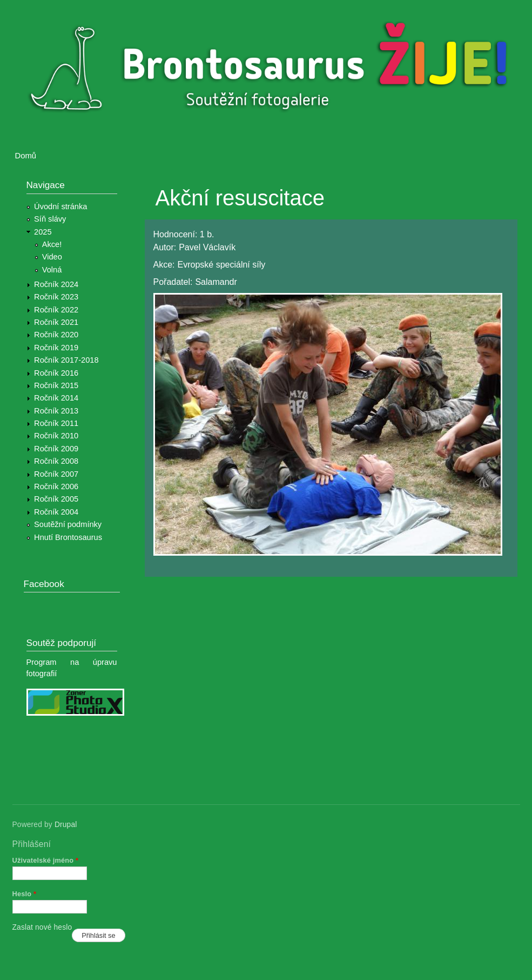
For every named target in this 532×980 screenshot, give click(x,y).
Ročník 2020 (56, 335)
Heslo (25, 894)
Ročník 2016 (56, 373)
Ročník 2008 (56, 461)
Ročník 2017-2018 (66, 360)
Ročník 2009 (56, 449)
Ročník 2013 (56, 411)
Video (52, 257)
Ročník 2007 (56, 474)
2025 (43, 232)
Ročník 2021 (56, 322)
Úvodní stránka (60, 206)
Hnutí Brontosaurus (68, 537)
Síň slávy (50, 219)
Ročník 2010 (56, 436)
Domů (26, 156)
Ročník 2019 (56, 348)
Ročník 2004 (56, 512)
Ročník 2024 (56, 284)
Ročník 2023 (56, 297)
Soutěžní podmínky (68, 524)
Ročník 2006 (56, 486)
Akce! (52, 244)
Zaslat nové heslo (42, 927)
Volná (52, 270)
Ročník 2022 (56, 310)
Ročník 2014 (56, 398)
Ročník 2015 (56, 385)
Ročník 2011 (56, 423)
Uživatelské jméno (46, 860)
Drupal (66, 825)
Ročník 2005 (56, 499)
